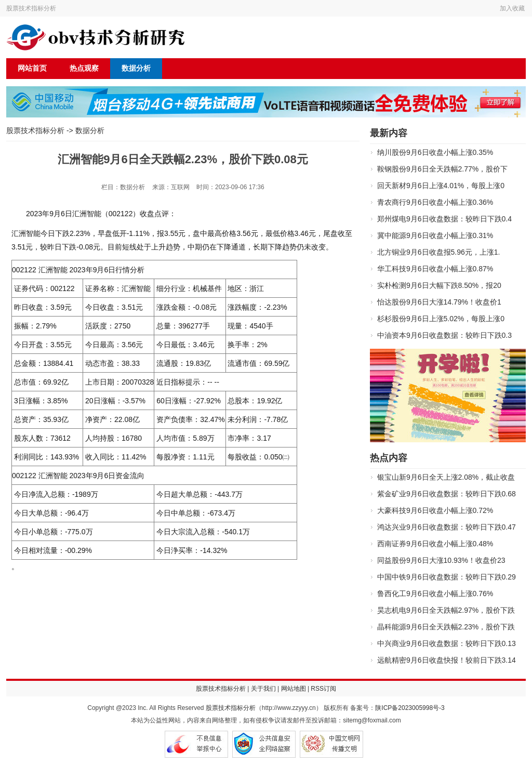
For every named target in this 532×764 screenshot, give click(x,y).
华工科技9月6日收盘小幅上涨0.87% (435, 269)
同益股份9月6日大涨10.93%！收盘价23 (441, 560)
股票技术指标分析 (31, 8)
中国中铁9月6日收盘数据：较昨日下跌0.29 (447, 577)
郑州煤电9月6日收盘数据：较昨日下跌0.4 (444, 219)
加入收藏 (512, 8)
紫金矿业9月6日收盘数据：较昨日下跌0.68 (447, 494)
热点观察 (84, 68)
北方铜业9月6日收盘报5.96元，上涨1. (439, 252)
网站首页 (32, 68)
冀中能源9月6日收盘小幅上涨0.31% (435, 235)
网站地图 (294, 689)
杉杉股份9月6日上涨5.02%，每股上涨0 (441, 319)
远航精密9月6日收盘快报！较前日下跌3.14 (447, 660)
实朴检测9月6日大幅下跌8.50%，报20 (439, 285)
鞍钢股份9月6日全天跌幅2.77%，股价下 (442, 169)
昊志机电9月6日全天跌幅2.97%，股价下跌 (446, 610)
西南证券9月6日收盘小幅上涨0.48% (435, 544)
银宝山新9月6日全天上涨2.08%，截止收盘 (446, 477)
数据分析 (136, 68)
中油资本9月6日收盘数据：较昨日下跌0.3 (444, 335)
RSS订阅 (323, 689)
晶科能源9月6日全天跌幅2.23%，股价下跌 (446, 627)
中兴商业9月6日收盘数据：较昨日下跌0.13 (447, 643)
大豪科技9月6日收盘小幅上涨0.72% (435, 510)
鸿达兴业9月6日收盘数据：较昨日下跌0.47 (447, 527)
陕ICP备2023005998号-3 (410, 708)
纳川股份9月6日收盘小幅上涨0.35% (435, 152)
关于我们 (263, 689)
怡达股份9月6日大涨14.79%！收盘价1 (439, 302)
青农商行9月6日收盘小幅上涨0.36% (435, 202)
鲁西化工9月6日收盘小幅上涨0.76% (435, 594)
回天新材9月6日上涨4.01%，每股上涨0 (441, 186)
